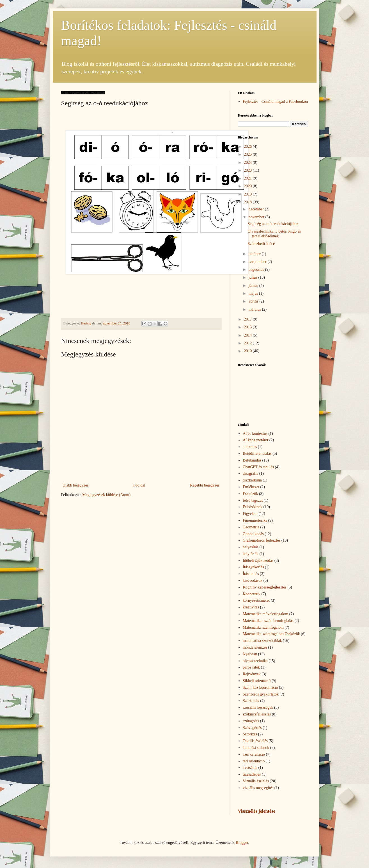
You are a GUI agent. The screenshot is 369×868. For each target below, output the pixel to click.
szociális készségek (258, 707)
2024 (248, 163)
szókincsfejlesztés (257, 714)
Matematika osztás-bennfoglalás (268, 621)
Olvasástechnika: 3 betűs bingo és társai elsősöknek (274, 234)
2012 (248, 343)
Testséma (250, 768)
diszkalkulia (252, 480)
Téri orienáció (254, 754)
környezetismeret (256, 600)
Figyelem (250, 514)
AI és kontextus (255, 434)
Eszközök (250, 494)
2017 (248, 319)
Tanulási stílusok (256, 748)
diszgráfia (250, 473)
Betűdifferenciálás (257, 454)
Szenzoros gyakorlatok (261, 694)
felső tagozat (253, 500)
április (254, 301)
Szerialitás (251, 701)
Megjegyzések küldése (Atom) (106, 495)
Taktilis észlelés (255, 741)
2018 (248, 202)
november (257, 217)
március (255, 309)
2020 (248, 186)
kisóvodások (253, 580)
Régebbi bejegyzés (205, 485)
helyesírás (251, 547)
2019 (248, 194)
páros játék (251, 667)
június (254, 286)
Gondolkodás (253, 534)
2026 (248, 146)
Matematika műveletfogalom (265, 614)
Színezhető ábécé (261, 244)
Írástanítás (251, 574)
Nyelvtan (250, 654)
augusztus (257, 270)
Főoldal (139, 485)
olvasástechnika (255, 661)
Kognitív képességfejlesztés (265, 587)
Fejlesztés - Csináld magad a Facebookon (275, 102)
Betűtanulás (252, 460)
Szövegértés (252, 728)
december (257, 209)
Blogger (242, 843)
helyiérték (251, 554)
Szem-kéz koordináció (260, 688)
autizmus (250, 447)
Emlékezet (251, 487)
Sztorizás (250, 734)
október (255, 254)
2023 (248, 170)
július (254, 277)
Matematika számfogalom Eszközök (271, 634)
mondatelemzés (255, 647)
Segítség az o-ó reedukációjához (273, 224)
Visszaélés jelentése (257, 811)
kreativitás (251, 607)
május (254, 293)
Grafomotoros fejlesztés (262, 540)
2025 (248, 154)
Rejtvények (252, 674)
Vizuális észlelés (256, 781)
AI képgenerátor (255, 440)
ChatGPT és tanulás (258, 467)
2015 (248, 327)
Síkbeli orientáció (257, 681)
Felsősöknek (253, 507)
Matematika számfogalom (263, 627)
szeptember (258, 262)
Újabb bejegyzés (76, 485)
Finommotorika (255, 520)
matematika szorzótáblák (262, 641)
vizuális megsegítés (258, 788)
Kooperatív (252, 594)
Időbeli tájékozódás (258, 561)
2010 (248, 351)
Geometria (251, 527)
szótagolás (251, 721)
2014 (248, 335)
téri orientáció (254, 761)
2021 (248, 178)
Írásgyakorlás (253, 567)
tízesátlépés (252, 774)
